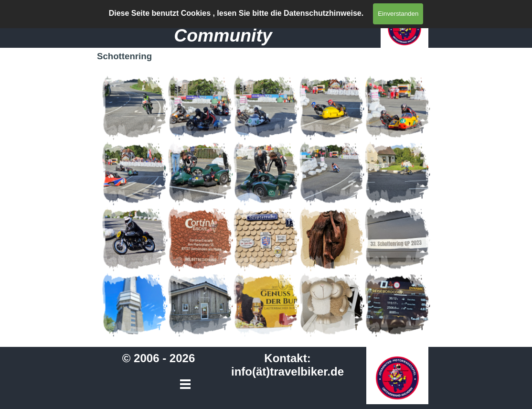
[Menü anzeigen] (361, 14)
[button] (135, 108)
